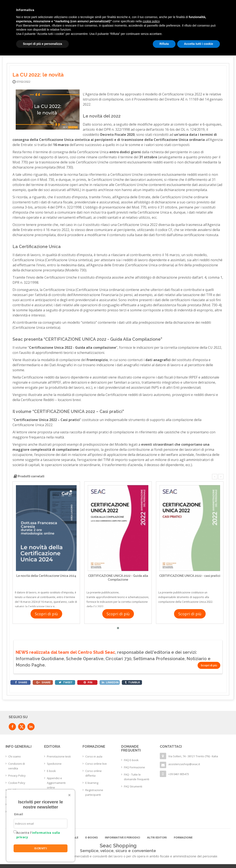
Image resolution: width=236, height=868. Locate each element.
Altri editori (157, 837)
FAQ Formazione (134, 767)
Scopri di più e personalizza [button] (42, 44)
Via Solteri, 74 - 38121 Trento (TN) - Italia (193, 756)
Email (19, 814)
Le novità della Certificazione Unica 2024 (46, 576)
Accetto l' (38, 835)
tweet (66, 682)
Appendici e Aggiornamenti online (56, 783)
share (21, 682)
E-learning (92, 783)
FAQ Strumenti (133, 786)
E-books (92, 837)
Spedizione (54, 764)
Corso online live (96, 764)
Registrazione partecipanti (94, 792)
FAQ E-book (131, 760)
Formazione (183, 837)
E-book (51, 771)
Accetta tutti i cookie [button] (199, 44)
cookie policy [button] (151, 21)
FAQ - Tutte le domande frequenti (137, 777)
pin (88, 682)
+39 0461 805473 (179, 774)
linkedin (110, 682)
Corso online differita (93, 773)
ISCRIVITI (41, 848)
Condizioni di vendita (17, 766)
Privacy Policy (17, 776)
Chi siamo (15, 756)
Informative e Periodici (122, 837)
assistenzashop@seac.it (184, 764)
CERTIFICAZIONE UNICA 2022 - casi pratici (190, 576)
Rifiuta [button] (164, 44)
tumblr (132, 682)
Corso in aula (94, 756)
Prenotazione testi (59, 756)
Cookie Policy (17, 783)
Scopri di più (46, 614)
